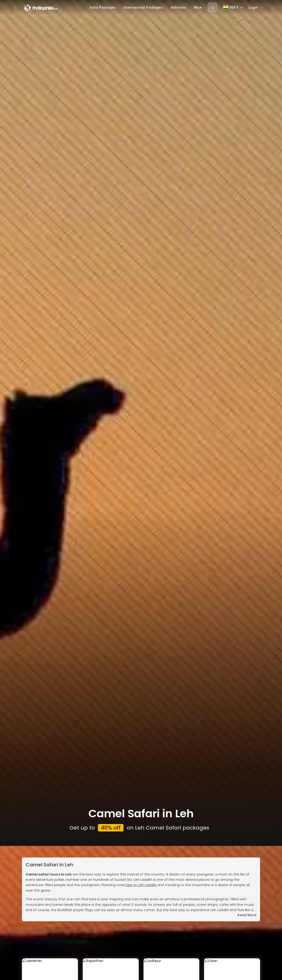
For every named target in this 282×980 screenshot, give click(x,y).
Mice (198, 7)
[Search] (213, 7)
